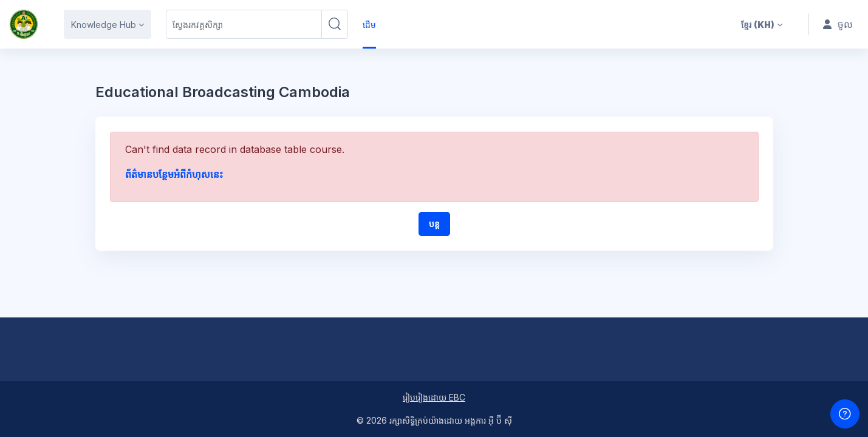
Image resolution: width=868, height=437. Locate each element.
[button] (762, 24)
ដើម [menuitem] (369, 25)
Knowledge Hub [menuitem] (104, 25)
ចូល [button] (838, 24)
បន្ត (434, 224)
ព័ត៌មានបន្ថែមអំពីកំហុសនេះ (174, 174)
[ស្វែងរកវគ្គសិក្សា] (244, 24)
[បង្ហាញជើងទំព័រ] (845, 414)
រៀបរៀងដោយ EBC (434, 397)
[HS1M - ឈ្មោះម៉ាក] (24, 24)
